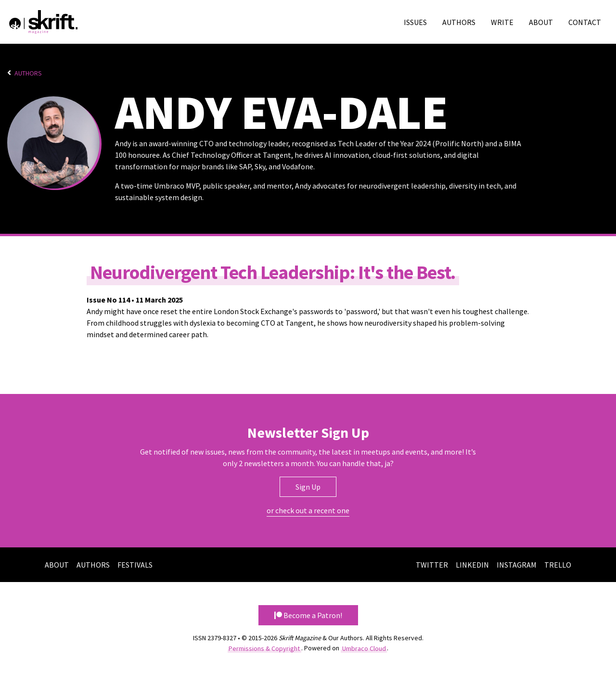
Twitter (432, 565)
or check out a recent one (308, 510)
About (541, 22)
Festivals (135, 565)
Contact (585, 22)
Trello (558, 565)
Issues (415, 22)
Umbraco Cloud (364, 648)
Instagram (517, 565)
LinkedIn (472, 565)
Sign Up (308, 487)
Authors (459, 22)
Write (502, 22)
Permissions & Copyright (264, 648)
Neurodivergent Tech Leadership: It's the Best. (273, 272)
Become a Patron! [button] (308, 615)
